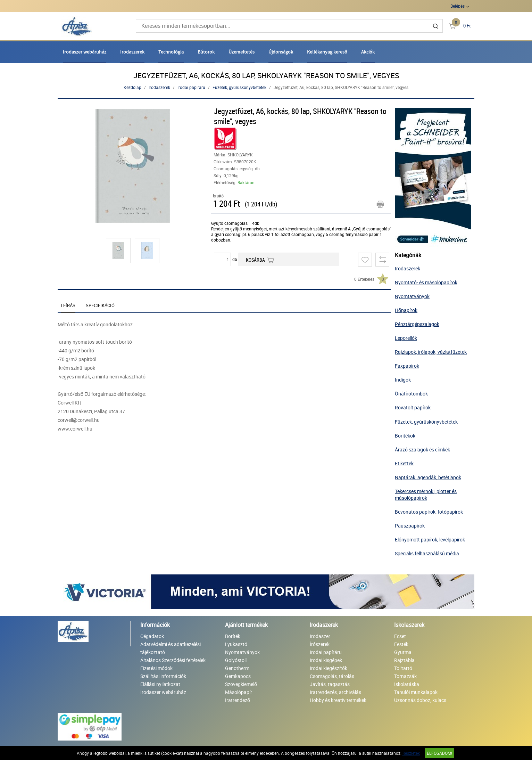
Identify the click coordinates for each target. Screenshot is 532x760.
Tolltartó (403, 668)
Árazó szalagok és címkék (422, 450)
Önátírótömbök (411, 394)
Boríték (233, 636)
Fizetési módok (156, 668)
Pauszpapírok (410, 526)
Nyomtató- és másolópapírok (426, 282)
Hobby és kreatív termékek (338, 700)
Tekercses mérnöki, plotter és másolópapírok (426, 495)
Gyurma (403, 652)
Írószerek (320, 644)
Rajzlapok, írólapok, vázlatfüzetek (431, 352)
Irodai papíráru (191, 87)
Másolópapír (239, 692)
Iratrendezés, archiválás (335, 692)
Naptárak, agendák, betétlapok (428, 477)
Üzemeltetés (242, 52)
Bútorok (206, 52)
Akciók (368, 52)
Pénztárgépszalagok (417, 324)
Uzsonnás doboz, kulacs (420, 700)
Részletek (411, 753)
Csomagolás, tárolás (332, 676)
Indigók (403, 380)
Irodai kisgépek (326, 660)
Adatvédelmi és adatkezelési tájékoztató (171, 648)
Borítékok (405, 436)
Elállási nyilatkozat (160, 684)
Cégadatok (152, 636)
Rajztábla (404, 660)
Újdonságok (281, 52)
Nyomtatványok (412, 296)
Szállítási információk (163, 676)
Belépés (458, 6)
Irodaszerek (132, 52)
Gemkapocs (238, 676)
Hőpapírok (406, 310)
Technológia (171, 52)
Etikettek (404, 463)
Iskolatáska (407, 684)
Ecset (400, 636)
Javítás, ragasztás (330, 684)
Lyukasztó (236, 644)
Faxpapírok (407, 366)
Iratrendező (238, 700)
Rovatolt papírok (413, 407)
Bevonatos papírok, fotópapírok (429, 512)
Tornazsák (405, 676)
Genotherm (237, 668)
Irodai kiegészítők (329, 668)
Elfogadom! (439, 753)
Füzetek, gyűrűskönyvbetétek (239, 87)
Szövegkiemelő (241, 684)
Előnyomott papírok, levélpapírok (430, 540)
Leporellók (406, 338)
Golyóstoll (236, 660)
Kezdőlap (132, 87)
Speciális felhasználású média (427, 553)
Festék (401, 644)
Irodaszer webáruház (85, 52)
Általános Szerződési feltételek (173, 660)
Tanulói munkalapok (416, 692)
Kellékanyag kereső (327, 52)
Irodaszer (320, 636)
